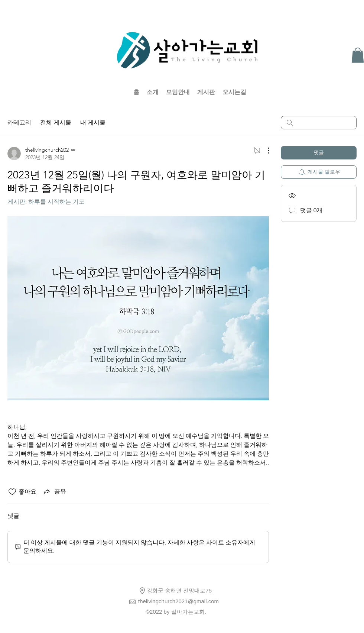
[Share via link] (54, 492)
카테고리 (19, 122)
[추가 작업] (264, 151)
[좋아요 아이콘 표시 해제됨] (12, 492)
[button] (358, 55)
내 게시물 (93, 122)
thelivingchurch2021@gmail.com (178, 601)
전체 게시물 (56, 122)
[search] (319, 123)
